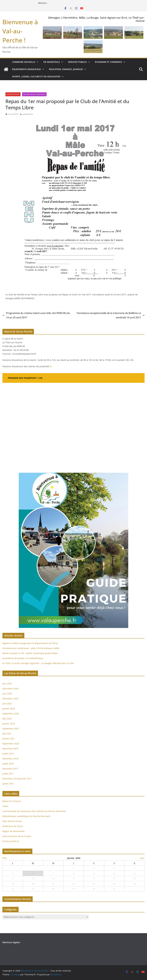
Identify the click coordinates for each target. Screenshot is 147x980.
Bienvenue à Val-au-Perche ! (20, 31)
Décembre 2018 (11, 759)
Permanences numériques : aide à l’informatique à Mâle (31, 648)
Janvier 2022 (9, 724)
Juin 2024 (7, 694)
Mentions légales (11, 942)
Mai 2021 (7, 734)
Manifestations (13, 94)
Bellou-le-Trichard (12, 801)
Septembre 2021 (11, 729)
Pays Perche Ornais (12, 821)
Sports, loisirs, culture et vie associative (36, 76)
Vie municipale (52, 62)
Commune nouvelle (24, 62)
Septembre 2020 (11, 744)
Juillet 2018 (8, 764)
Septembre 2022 (11, 714)
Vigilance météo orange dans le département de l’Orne (30, 643)
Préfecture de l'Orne (13, 826)
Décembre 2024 (10, 689)
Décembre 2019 (10, 749)
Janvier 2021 (9, 739)
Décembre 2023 (10, 699)
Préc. (5, 858)
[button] (37, 62)
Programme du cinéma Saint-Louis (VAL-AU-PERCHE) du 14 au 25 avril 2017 (36, 315)
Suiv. (142, 858)
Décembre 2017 (10, 769)
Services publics (77, 62)
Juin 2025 (7, 684)
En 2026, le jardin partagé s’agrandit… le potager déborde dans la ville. (39, 663)
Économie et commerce (109, 62)
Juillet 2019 (8, 754)
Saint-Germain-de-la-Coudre (17, 836)
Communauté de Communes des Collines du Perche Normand (34, 811)
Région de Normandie (14, 831)
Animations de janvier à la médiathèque (23, 658)
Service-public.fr (11, 841)
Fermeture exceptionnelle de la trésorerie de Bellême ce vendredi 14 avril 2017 (111, 315)
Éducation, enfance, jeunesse (66, 69)
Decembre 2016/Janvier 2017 (17, 779)
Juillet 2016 (8, 784)
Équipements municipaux (26, 69)
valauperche (28, 114)
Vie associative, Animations (34, 94)
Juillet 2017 (8, 774)
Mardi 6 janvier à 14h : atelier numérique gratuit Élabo (30, 653)
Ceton (5, 806)
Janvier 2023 (9, 709)
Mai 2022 (7, 719)
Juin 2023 (7, 704)
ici (51, 366)
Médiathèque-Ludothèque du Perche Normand (26, 816)
